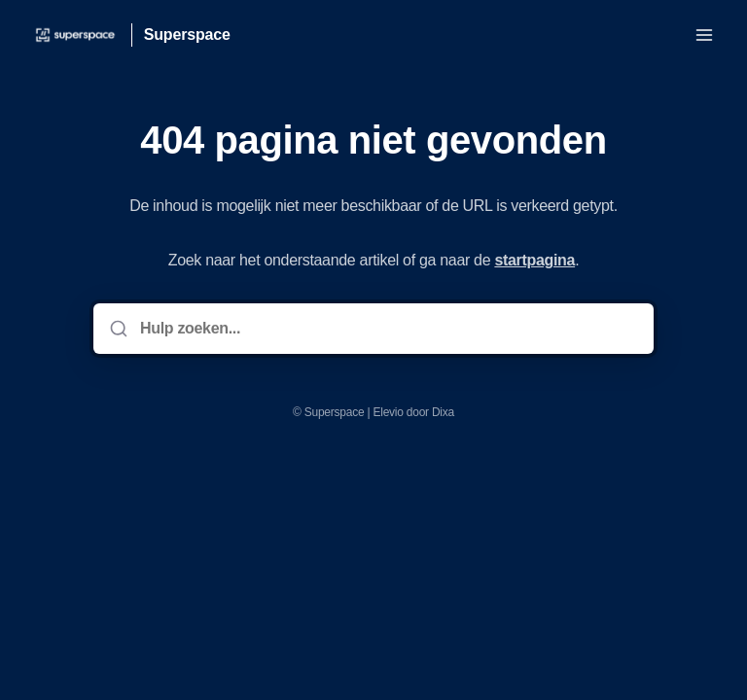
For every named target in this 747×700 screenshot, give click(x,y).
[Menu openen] (704, 35)
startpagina (534, 260)
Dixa (443, 412)
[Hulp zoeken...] (387, 329)
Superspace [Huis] (187, 35)
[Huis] (75, 35)
